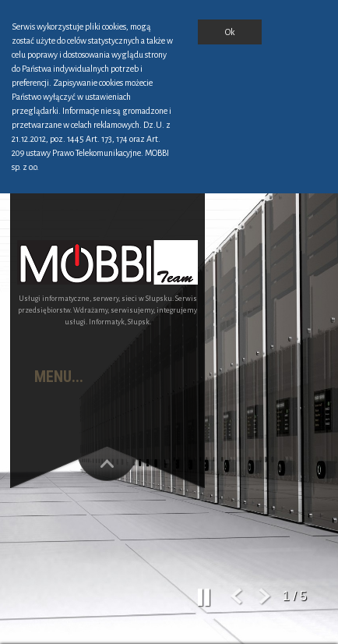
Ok (230, 32)
